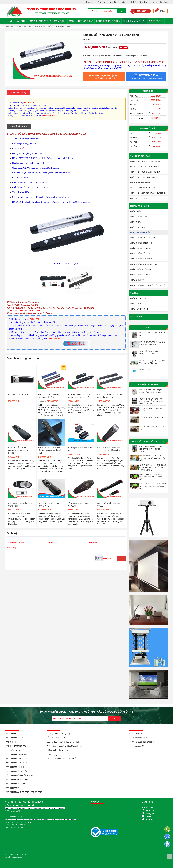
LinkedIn (149, 816)
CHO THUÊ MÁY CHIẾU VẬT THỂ (61, 759)
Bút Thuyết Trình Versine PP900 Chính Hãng (48, 396)
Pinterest (150, 819)
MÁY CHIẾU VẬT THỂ (41, 21)
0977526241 (156, 146)
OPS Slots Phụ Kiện (139, 198)
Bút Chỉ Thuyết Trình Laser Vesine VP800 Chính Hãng (109, 449)
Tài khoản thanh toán (160, 2)
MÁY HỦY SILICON (138, 298)
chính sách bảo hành (138, 738)
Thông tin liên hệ (18, 93)
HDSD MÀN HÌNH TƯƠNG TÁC (143, 188)
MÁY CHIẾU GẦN (138, 280)
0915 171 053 (157, 113)
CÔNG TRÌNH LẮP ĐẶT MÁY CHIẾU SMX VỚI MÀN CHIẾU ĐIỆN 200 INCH (151, 401)
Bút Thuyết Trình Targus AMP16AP (78, 505)
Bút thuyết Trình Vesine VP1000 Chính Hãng (22, 505)
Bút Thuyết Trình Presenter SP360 (109, 505)
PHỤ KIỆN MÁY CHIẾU (134, 21)
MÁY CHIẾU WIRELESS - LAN (143, 238)
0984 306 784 (143, 11)
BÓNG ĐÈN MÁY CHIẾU (108, 21)
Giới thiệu (102, 2)
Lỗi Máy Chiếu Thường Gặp (59, 734)
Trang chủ (90, 2)
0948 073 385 (157, 105)
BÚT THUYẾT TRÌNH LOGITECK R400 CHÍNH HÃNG (19, 450)
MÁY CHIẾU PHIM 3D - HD (141, 243)
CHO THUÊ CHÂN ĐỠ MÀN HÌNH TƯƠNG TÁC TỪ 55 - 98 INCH (151, 449)
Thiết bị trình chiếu (24, 26)
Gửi (122, 558)
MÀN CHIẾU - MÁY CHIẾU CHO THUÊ (148, 441)
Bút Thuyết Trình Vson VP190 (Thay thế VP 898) (110, 396)
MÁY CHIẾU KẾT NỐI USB (141, 248)
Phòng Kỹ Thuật (148, 128)
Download (144, 2)
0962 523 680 (157, 100)
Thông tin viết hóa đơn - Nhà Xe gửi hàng (64, 746)
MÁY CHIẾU (21, 21)
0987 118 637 (157, 109)
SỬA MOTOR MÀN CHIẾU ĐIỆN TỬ (152, 428)
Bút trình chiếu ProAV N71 (19, 395)
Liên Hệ (113, 2)
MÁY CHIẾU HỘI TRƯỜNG (141, 259)
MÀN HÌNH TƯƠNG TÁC (81, 21)
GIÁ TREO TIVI (156, 21)
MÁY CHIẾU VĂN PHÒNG (141, 275)
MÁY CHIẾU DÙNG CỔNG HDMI (144, 264)
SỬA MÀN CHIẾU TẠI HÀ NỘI (151, 418)
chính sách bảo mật (138, 734)
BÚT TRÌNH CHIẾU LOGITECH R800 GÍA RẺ (51, 505)
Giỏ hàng (160, 11)
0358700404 (156, 133)
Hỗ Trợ (133, 2)
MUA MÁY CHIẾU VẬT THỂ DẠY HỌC (152, 334)
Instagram (150, 813)
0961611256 (156, 137)
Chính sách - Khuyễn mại (57, 750)
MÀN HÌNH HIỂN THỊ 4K (140, 182)
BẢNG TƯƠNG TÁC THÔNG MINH (144, 167)
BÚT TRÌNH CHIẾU (63, 26)
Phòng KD (148, 91)
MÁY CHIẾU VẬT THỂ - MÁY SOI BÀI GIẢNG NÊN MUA (152, 343)
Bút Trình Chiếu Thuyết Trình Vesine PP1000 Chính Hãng (80, 396)
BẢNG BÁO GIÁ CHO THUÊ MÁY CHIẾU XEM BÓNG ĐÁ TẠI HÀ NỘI (153, 486)
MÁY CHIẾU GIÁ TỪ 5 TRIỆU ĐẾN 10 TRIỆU (148, 285)
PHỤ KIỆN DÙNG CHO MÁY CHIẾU (151, 409)
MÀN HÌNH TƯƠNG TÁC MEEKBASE (145, 161)
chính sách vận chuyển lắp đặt (142, 742)
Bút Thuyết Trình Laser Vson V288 (80, 449)
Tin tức (123, 2)
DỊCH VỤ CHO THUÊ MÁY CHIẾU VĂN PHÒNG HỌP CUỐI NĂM (152, 458)
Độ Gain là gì (145, 370)
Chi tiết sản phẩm (19, 126)
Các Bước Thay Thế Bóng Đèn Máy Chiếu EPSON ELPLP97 (152, 391)
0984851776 (156, 118)
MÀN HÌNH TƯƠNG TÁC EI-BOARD (145, 172)
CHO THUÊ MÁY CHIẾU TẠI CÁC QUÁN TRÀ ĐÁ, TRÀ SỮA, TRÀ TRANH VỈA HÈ (153, 467)
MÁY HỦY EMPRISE (139, 309)
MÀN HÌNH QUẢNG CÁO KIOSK (144, 177)
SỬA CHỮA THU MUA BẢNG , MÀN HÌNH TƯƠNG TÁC (151, 353)
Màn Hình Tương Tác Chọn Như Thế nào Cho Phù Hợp (152, 362)
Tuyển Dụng (52, 754)
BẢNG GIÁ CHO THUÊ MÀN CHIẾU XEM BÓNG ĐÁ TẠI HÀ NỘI (152, 477)
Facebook (150, 810)
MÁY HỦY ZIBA (137, 304)
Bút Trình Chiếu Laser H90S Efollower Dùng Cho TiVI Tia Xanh (50, 450)
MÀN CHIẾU (60, 21)
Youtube (149, 808)
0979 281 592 (157, 96)
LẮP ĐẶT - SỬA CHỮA (148, 385)
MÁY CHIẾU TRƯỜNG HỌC (142, 269)
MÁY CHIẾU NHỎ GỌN (140, 254)
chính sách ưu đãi (137, 746)
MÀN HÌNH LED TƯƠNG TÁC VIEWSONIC (148, 193)
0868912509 (156, 142)
